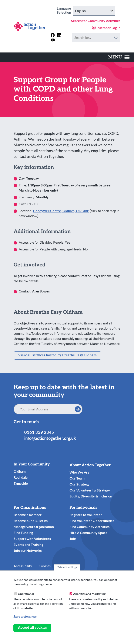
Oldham (20, 471)
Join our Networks (28, 550)
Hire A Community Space (88, 533)
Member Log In (109, 28)
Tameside (21, 483)
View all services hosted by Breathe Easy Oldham (57, 355)
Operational (26, 594)
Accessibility (23, 566)
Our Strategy (80, 484)
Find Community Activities (90, 527)
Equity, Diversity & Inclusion (91, 496)
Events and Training (28, 544)
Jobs (73, 539)
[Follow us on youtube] (53, 40)
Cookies (45, 566)
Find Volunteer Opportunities (92, 521)
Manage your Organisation (34, 527)
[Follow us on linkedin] (59, 35)
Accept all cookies (32, 628)
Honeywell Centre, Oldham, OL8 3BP (61, 211)
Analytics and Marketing (89, 594)
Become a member (28, 515)
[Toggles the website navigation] (119, 57)
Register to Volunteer (86, 515)
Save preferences (25, 617)
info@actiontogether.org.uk (50, 438)
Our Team (77, 478)
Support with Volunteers (32, 539)
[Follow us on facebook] (53, 35)
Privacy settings (67, 567)
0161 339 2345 (39, 432)
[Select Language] (94, 11)
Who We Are (80, 472)
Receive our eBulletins (31, 521)
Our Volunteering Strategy (90, 490)
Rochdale (21, 477)
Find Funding (23, 533)
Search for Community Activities (96, 21)
